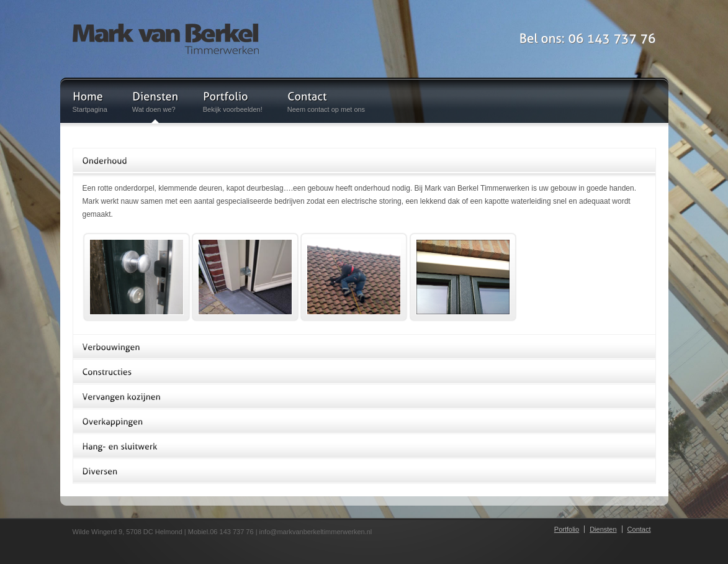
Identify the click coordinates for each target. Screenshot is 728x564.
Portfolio (567, 529)
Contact (639, 529)
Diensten (603, 529)
